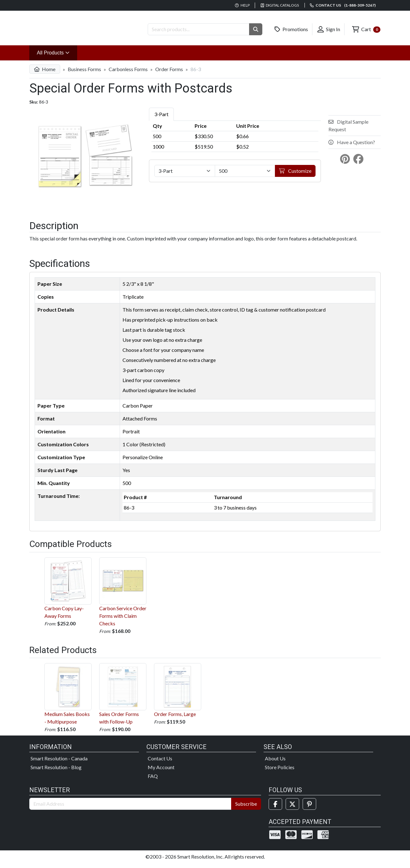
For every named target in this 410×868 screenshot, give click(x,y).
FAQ (153, 781)
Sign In (329, 29)
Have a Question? (352, 147)
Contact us (343, 5)
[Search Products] (199, 29)
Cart (366, 29)
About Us (275, 763)
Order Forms (169, 74)
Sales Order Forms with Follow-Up (123, 699)
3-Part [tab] (161, 119)
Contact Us (160, 763)
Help (242, 5)
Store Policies (280, 772)
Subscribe (246, 809)
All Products (57, 57)
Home (45, 74)
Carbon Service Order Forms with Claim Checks (123, 597)
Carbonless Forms (128, 74)
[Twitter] (292, 809)
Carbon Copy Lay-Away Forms (68, 593)
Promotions (291, 29)
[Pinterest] (309, 809)
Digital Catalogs (280, 5)
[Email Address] (130, 809)
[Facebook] (275, 809)
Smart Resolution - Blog (56, 772)
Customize (295, 176)
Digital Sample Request (348, 130)
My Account (161, 772)
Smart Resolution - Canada (59, 763)
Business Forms (84, 74)
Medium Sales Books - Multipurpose (68, 699)
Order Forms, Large (178, 695)
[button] (256, 29)
